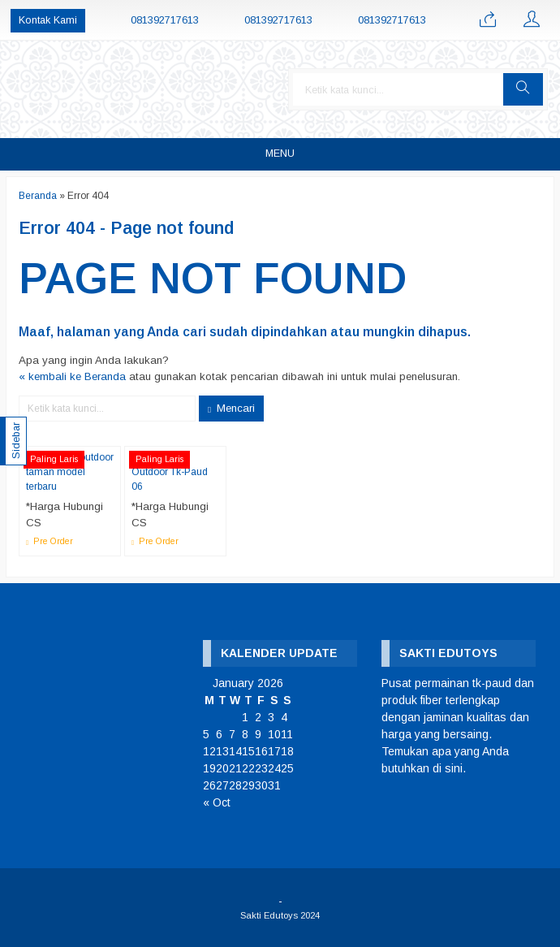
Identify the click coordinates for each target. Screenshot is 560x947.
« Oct (217, 802)
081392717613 (165, 20)
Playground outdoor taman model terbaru (70, 472)
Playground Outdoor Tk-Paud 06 (170, 472)
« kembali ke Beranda (72, 376)
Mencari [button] (231, 409)
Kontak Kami (48, 20)
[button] (523, 89)
